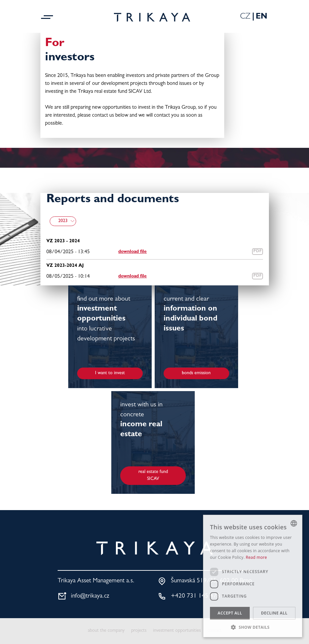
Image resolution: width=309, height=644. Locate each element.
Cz (245, 17)
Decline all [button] (274, 613)
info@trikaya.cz (90, 596)
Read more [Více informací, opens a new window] (256, 557)
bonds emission (196, 373)
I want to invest (110, 373)
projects (139, 631)
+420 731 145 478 (195, 596)
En (261, 17)
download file (132, 252)
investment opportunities (177, 631)
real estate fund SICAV (153, 475)
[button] (253, 627)
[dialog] (253, 576)
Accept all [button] (230, 613)
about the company (106, 631)
